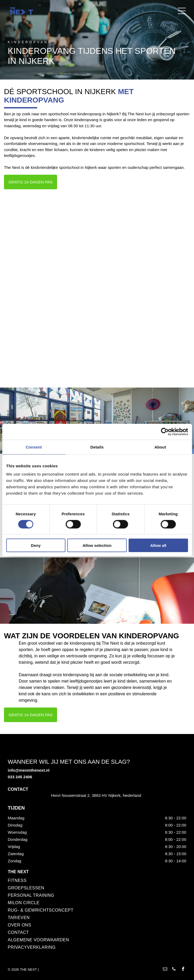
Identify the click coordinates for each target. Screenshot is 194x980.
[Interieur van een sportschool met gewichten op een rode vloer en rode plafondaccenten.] (51, 241)
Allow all (158, 545)
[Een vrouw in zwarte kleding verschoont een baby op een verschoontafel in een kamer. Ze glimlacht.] (143, 241)
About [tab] (160, 447)
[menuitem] (91, 881)
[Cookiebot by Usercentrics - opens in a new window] (165, 432)
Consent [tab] (34, 447)
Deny (36, 545)
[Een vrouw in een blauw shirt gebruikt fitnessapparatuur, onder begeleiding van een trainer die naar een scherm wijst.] (51, 333)
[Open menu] (182, 11)
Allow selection (97, 545)
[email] (165, 970)
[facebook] (183, 970)
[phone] (174, 970)
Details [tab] (97, 447)
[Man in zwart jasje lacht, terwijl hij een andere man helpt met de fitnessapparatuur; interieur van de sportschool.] (143, 333)
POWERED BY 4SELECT (60, 970)
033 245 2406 (20, 777)
